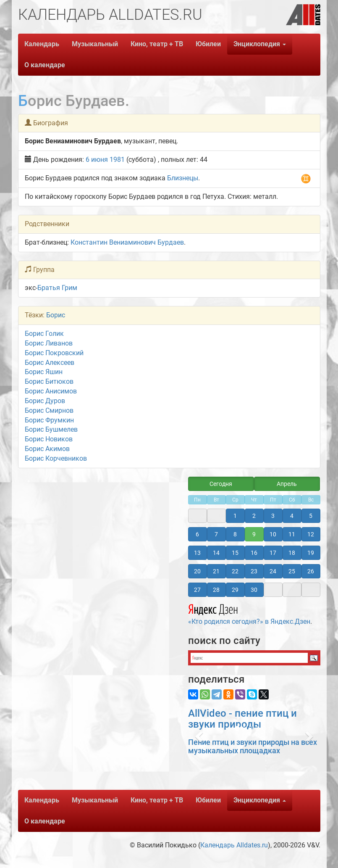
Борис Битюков (49, 381)
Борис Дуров (45, 401)
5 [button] (311, 516)
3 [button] (273, 516)
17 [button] (273, 553)
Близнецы (183, 178)
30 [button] (254, 590)
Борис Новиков (49, 439)
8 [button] (235, 534)
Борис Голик (44, 334)
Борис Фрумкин (49, 420)
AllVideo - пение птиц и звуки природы (242, 719)
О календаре (45, 65)
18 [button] (292, 553)
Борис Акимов (47, 449)
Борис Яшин (44, 372)
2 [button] (254, 516)
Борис (56, 315)
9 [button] (254, 534)
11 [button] (292, 534)
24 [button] (273, 571)
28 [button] (216, 590)
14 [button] (216, 553)
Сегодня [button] (221, 484)
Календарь (42, 44)
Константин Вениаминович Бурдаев (127, 242)
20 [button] (197, 571)
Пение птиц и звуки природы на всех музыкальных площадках (253, 746)
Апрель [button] (287, 484)
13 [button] (197, 553)
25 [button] (292, 571)
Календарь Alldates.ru (234, 845)
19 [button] (311, 553)
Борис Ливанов (49, 343)
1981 (117, 160)
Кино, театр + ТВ (157, 44)
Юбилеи (208, 44)
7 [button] (216, 534)
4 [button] (292, 516)
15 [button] (235, 553)
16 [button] (254, 553)
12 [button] (311, 534)
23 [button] (254, 571)
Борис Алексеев (50, 363)
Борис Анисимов (51, 391)
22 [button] (235, 571)
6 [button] (197, 534)
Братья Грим (57, 288)
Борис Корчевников (56, 458)
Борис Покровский (54, 353)
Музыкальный (95, 44)
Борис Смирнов (49, 410)
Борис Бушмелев (51, 429)
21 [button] (216, 571)
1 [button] (235, 516)
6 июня (97, 160)
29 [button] (235, 590)
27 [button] (197, 590)
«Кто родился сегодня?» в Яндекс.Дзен (249, 613)
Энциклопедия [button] (260, 44)
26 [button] (311, 571)
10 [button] (273, 534)
